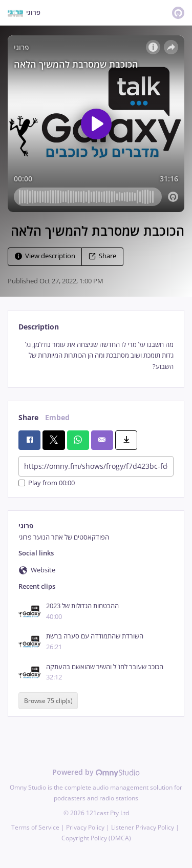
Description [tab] (39, 327)
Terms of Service (35, 827)
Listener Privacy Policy (143, 827)
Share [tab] (28, 417)
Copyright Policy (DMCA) (96, 838)
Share (102, 256)
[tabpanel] (96, 356)
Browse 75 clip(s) (48, 701)
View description (45, 256)
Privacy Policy (85, 827)
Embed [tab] (57, 417)
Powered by (96, 772)
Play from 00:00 (47, 483)
